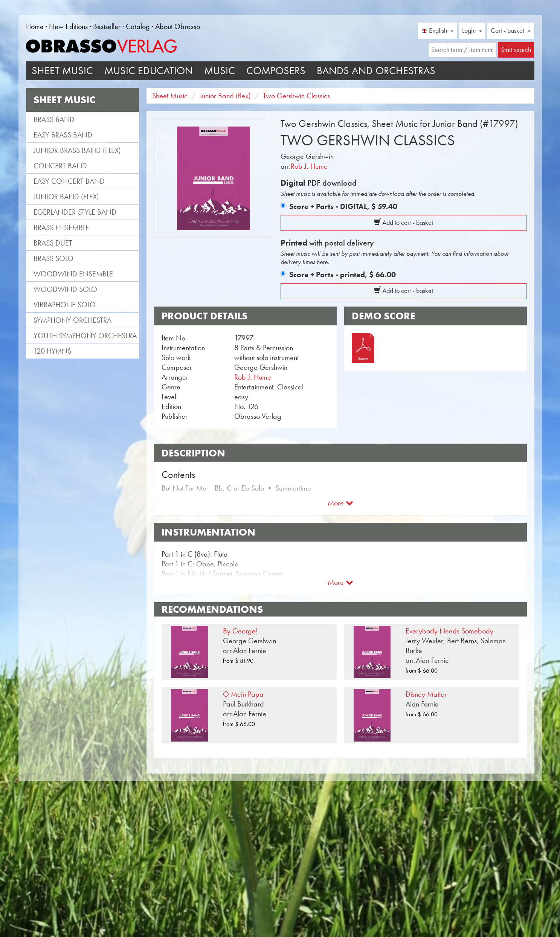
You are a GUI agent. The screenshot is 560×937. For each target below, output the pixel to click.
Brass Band (54, 119)
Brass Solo (53, 258)
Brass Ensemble (61, 227)
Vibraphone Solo (65, 305)
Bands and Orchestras (376, 71)
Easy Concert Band (69, 181)
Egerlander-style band (75, 212)
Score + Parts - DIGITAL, (343, 206)
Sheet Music (62, 71)
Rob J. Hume (309, 166)
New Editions (68, 26)
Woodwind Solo (65, 289)
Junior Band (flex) (66, 197)
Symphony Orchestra (72, 320)
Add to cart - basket (404, 223)
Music (220, 71)
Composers (276, 71)
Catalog (138, 26)
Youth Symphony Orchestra (85, 336)
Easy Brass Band (63, 135)
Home (35, 26)
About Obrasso (178, 26)
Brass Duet (53, 243)
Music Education (149, 71)
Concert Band (60, 166)
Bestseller (107, 26)
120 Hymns (52, 351)
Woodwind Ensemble (73, 274)
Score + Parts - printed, (343, 275)
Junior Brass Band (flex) (77, 150)
